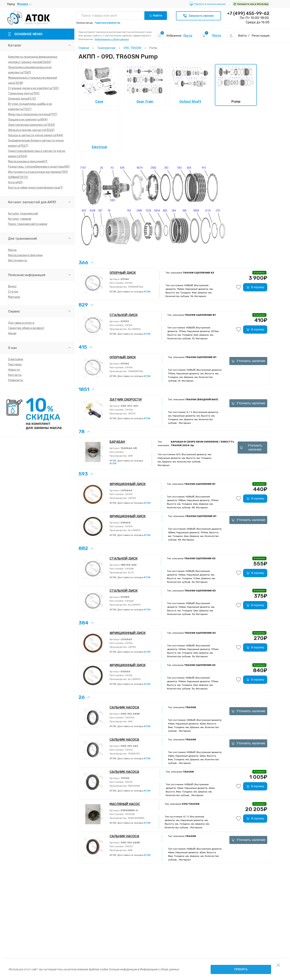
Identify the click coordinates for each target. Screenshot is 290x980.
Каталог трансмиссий (23, 214)
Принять (241, 969)
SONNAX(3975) (18, 177)
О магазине (16, 359)
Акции (12, 333)
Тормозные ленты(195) (24, 93)
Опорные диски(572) (22, 99)
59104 (128, 494)
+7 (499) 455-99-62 (248, 13)
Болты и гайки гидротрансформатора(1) (35, 188)
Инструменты (18, 260)
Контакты (15, 375)
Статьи (13, 292)
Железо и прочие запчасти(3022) (31, 130)
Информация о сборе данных (112, 39)
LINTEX (132, 498)
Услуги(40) (15, 182)
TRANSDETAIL (135, 287)
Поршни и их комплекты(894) (28, 120)
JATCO (131, 414)
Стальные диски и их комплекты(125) (33, 88)
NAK (130, 850)
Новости (14, 370)
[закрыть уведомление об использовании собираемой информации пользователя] (278, 965)
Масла (12, 250)
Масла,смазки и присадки (25, 255)
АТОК (147, 292)
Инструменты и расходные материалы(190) (38, 172)
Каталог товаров (20, 219)
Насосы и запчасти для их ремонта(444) (36, 135)
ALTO (130, 573)
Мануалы (14, 297)
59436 (129, 410)
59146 (128, 283)
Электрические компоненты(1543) (32, 125)
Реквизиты (16, 380)
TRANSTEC (134, 754)
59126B (129, 569)
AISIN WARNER (136, 818)
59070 (129, 750)
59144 (128, 367)
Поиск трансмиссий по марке (28, 224)
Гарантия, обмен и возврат (26, 328)
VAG (130, 721)
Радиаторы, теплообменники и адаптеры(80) (39, 167)
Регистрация (261, 36)
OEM (130, 456)
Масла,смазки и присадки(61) (28, 161)
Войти (242, 36)
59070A (129, 718)
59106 (128, 643)
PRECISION (134, 786)
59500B (130, 814)
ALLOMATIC (134, 329)
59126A (129, 601)
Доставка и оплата (21, 323)
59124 (128, 325)
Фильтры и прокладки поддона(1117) (33, 114)
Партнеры (15, 365)
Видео (12, 286)
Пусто (188, 36)
